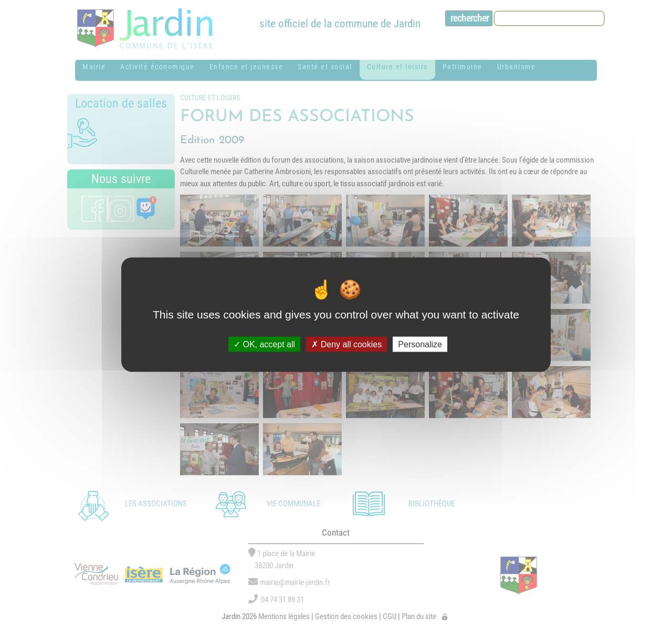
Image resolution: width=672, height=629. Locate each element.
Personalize (420, 344)
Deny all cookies (346, 344)
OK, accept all (264, 344)
